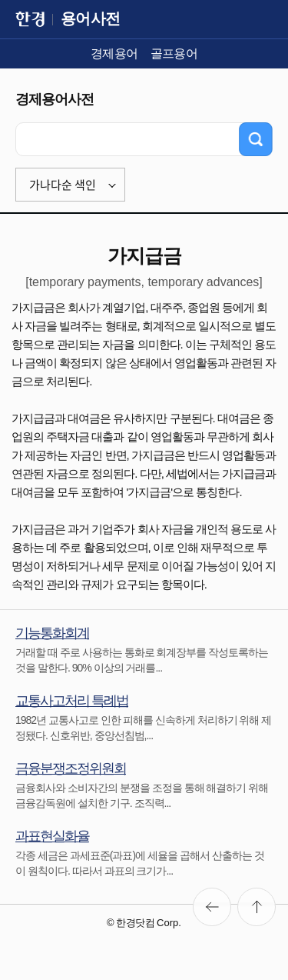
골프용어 (174, 53)
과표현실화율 (52, 836)
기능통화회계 (52, 633)
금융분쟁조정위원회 (71, 768)
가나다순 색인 (63, 185)
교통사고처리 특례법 (72, 701)
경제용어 (114, 53)
